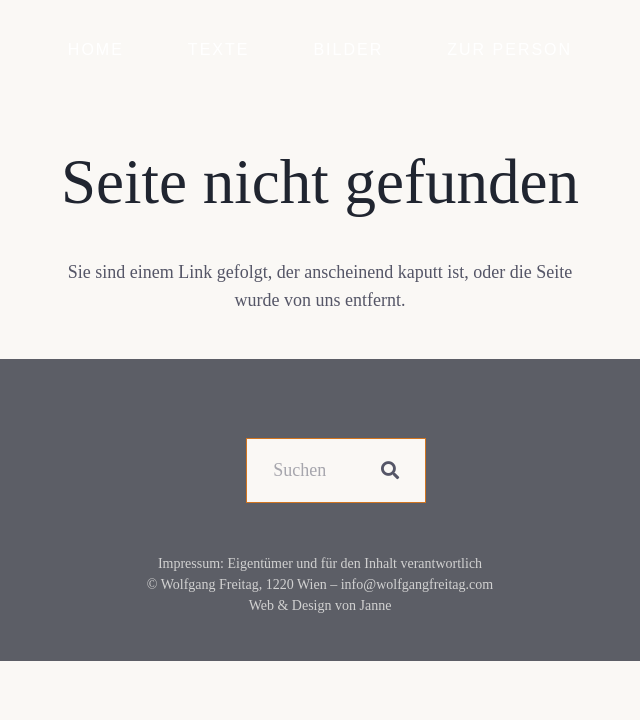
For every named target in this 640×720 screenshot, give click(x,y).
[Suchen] (336, 470)
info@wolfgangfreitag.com (417, 584)
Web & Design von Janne (320, 605)
